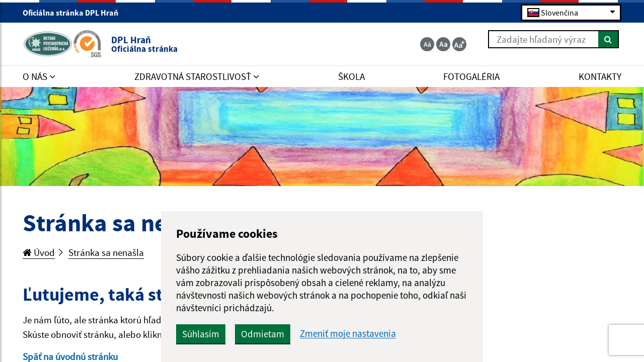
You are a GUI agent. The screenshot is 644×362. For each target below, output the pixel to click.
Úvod (39, 252)
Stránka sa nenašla (106, 252)
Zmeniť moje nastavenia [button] (348, 334)
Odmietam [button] (263, 334)
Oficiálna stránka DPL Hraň (75, 13)
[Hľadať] (609, 39)
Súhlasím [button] (201, 334)
